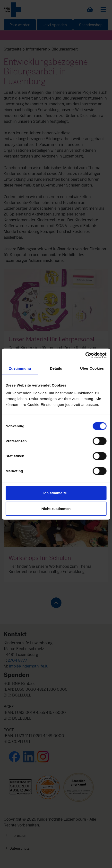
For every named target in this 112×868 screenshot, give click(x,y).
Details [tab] (56, 368)
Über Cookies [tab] (92, 368)
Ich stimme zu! (56, 493)
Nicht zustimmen (56, 509)
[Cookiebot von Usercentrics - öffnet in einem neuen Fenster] (85, 355)
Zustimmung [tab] (20, 368)
